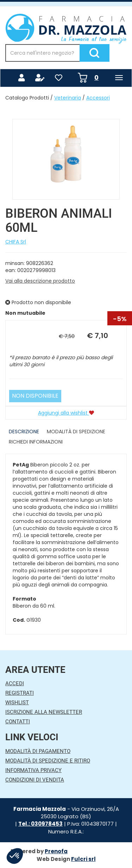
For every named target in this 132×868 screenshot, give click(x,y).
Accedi (15, 683)
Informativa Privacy (33, 770)
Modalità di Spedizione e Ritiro (48, 761)
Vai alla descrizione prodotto (40, 281)
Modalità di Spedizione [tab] (76, 432)
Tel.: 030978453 (40, 824)
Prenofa (56, 851)
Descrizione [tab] (24, 432)
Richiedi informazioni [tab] (36, 442)
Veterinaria (68, 98)
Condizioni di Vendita (35, 780)
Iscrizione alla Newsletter (44, 712)
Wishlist (17, 703)
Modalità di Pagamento (38, 751)
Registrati (20, 693)
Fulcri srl (83, 859)
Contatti (18, 722)
